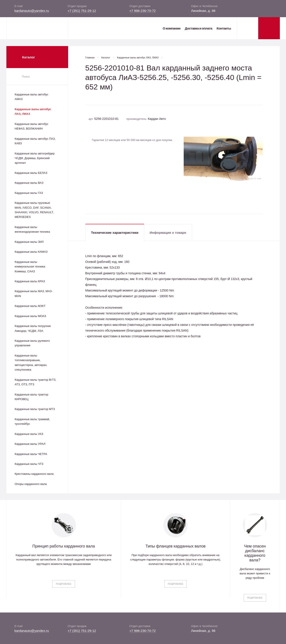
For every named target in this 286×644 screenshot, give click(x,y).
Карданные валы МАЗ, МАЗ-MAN (34, 293)
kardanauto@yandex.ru (32, 11)
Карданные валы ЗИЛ (29, 242)
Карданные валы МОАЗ (31, 316)
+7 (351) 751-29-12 (82, 11)
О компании (172, 28)
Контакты (224, 28)
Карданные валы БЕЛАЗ (31, 173)
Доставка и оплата (198, 28)
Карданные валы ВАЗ (29, 183)
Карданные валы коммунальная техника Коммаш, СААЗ (30, 267)
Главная (90, 58)
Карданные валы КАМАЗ (31, 252)
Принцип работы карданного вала (64, 546)
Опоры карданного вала (31, 484)
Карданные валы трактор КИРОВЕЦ (32, 397)
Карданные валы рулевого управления (32, 343)
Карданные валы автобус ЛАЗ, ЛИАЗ (33, 111)
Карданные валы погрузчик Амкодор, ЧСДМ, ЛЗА (33, 328)
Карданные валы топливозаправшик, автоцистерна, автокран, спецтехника (31, 363)
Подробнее (64, 584)
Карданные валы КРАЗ (30, 281)
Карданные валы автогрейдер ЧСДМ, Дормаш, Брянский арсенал (35, 158)
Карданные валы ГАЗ (29, 193)
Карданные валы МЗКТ (30, 306)
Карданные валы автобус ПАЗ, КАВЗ (35, 141)
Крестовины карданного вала (34, 474)
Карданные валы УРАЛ (30, 444)
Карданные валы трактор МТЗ (35, 409)
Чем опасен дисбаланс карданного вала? (255, 553)
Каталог (106, 58)
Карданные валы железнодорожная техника (32, 229)
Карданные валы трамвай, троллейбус (32, 421)
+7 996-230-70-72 (143, 11)
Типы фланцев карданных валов (176, 546)
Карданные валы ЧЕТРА (31, 454)
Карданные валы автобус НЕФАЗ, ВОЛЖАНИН (32, 126)
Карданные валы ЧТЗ (29, 464)
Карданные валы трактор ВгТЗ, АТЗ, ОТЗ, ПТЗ (36, 382)
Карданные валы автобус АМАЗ (32, 97)
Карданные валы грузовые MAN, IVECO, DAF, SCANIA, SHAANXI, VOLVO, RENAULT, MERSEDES (34, 210)
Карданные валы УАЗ (29, 434)
